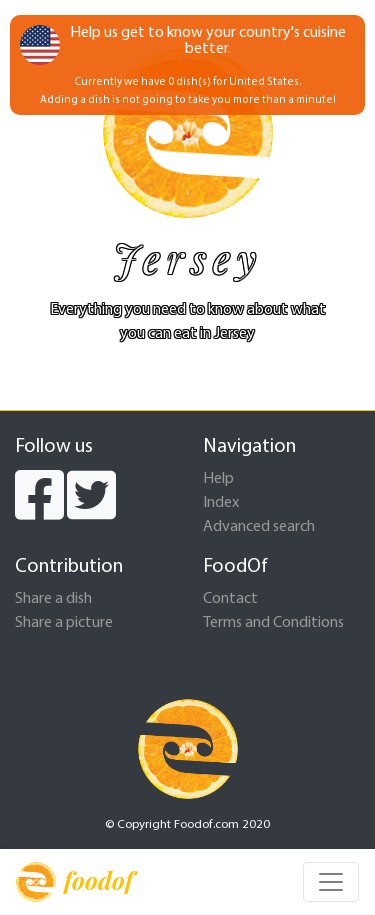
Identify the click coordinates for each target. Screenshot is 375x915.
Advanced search (259, 527)
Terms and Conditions (273, 623)
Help (218, 479)
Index (221, 503)
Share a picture (64, 623)
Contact (230, 599)
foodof (74, 882)
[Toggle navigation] (331, 882)
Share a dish (53, 599)
